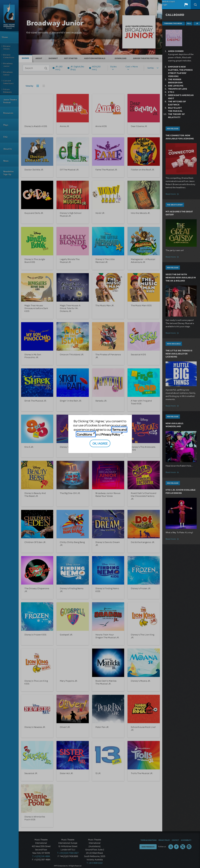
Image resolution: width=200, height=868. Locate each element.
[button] (186, 5)
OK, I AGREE (100, 443)
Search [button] (195, 5)
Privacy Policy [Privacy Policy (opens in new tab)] (111, 434)
